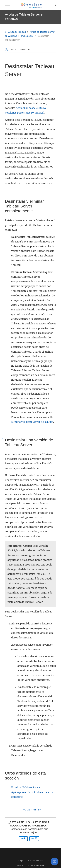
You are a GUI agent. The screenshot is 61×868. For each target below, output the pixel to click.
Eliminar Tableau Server (26, 787)
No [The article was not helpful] (34, 839)
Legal (21, 861)
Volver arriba (30, 810)
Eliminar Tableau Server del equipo (32, 422)
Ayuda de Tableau (16, 32)
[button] (7, 5)
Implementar (28, 36)
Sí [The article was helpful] (23, 839)
